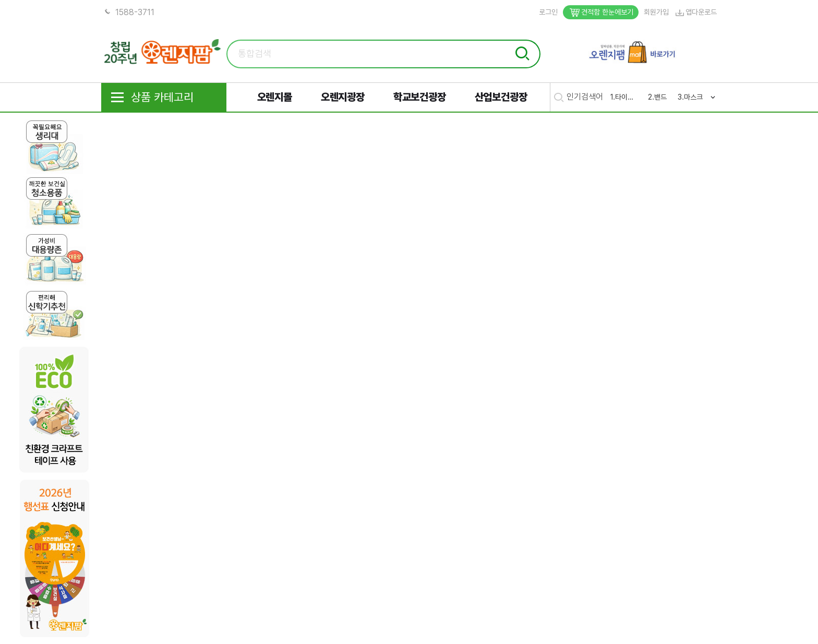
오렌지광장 (343, 97)
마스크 (693, 97)
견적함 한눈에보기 (601, 12)
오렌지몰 (275, 97)
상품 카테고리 (151, 98)
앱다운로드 (695, 12)
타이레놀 (627, 97)
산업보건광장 (501, 97)
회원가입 (656, 12)
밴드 (660, 97)
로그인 (548, 12)
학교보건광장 (420, 97)
